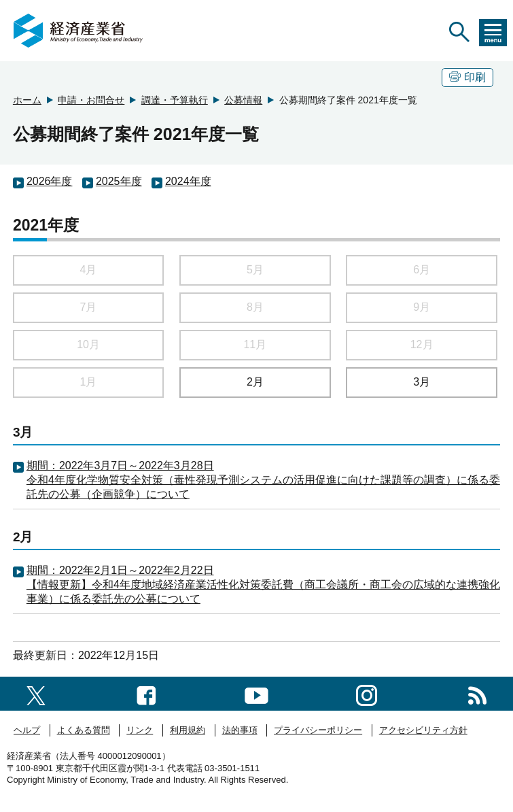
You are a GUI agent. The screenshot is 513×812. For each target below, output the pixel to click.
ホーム (27, 100)
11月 (255, 344)
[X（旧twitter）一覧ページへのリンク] (36, 693)
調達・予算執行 (175, 100)
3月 (422, 382)
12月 (422, 344)
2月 (255, 382)
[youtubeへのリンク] (256, 693)
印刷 (467, 77)
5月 (255, 270)
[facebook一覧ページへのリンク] (146, 693)
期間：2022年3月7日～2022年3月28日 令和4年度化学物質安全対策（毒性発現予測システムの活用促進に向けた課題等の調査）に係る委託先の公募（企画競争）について (263, 480)
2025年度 (119, 181)
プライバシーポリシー (318, 730)
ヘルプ (27, 730)
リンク (140, 730)
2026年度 (50, 181)
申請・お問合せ (91, 100)
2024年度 (188, 181)
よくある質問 (84, 730)
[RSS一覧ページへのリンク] (477, 693)
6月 (422, 270)
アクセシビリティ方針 (423, 730)
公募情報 (243, 100)
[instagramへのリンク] (367, 693)
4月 (89, 270)
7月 (89, 307)
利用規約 (188, 730)
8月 (255, 307)
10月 (88, 344)
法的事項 (240, 730)
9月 (422, 307)
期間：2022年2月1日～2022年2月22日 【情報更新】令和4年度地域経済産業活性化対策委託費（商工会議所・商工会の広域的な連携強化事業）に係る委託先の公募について (263, 585)
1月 (89, 382)
